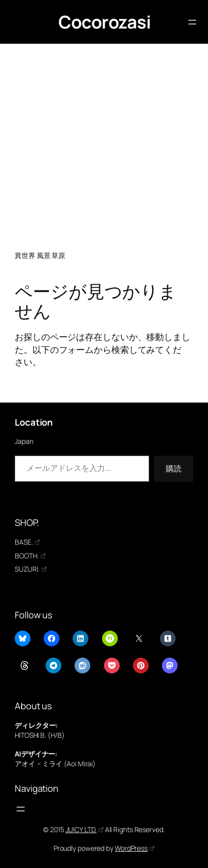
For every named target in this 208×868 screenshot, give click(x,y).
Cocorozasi (104, 22)
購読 (174, 468)
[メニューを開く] (192, 22)
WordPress (135, 848)
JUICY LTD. (85, 829)
